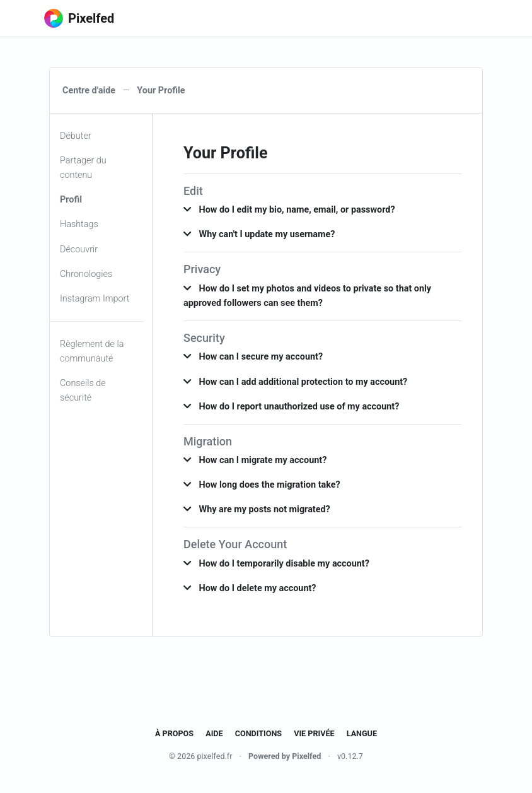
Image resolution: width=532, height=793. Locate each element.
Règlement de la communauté (92, 351)
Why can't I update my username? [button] (259, 234)
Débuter (76, 136)
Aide (214, 733)
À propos (174, 733)
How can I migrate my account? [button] (255, 460)
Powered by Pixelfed (285, 756)
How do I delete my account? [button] (250, 588)
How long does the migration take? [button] (262, 485)
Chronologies (86, 274)
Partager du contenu (83, 168)
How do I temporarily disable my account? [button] (276, 564)
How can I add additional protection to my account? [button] (295, 382)
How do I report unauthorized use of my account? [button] (291, 407)
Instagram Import (95, 299)
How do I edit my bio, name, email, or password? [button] (289, 210)
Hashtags (79, 224)
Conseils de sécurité (83, 391)
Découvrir (79, 250)
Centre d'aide (89, 91)
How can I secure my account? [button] (253, 357)
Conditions (258, 733)
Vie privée (314, 733)
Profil (71, 200)
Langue (362, 733)
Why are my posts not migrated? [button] (257, 509)
